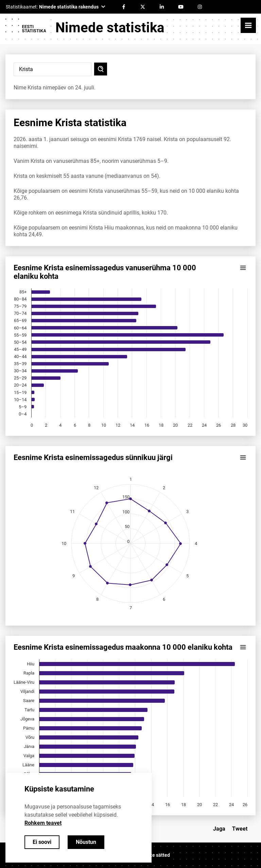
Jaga (219, 829)
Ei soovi (42, 842)
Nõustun (86, 842)
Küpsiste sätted (153, 855)
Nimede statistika (110, 28)
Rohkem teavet (43, 823)
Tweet (240, 829)
